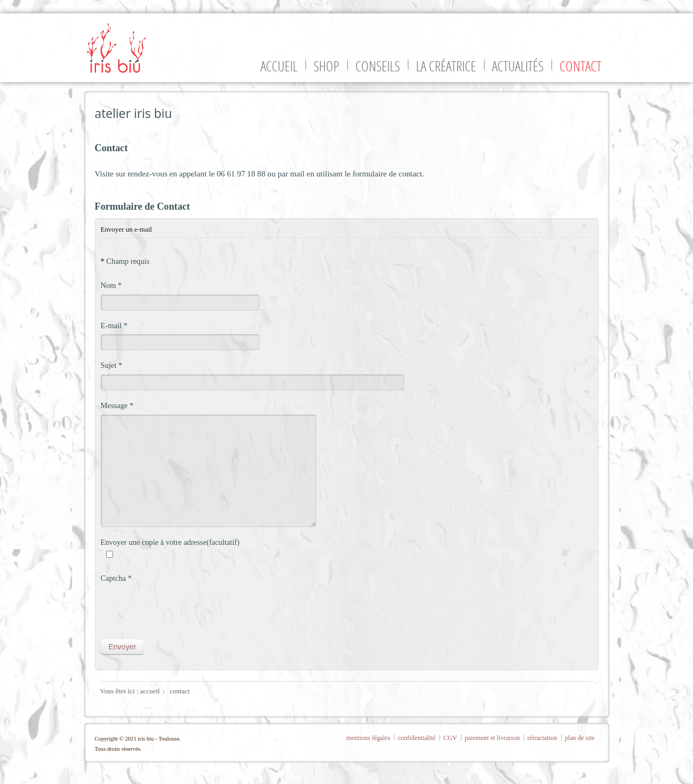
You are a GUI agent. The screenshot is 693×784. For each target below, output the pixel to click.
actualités (518, 66)
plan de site (580, 738)
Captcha (116, 578)
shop (326, 66)
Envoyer (122, 647)
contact (580, 66)
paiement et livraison (492, 738)
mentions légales (368, 738)
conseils (378, 66)
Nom (111, 285)
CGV (450, 738)
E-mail (114, 326)
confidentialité (417, 738)
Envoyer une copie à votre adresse (154, 542)
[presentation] (182, 608)
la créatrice (446, 66)
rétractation (542, 738)
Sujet (112, 365)
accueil (279, 66)
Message (117, 405)
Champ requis (125, 261)
